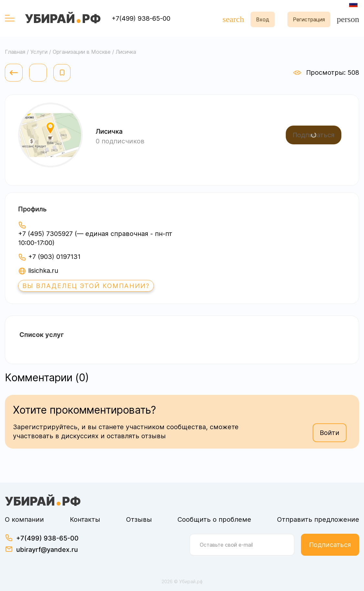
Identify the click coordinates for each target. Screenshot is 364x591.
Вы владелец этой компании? (86, 286)
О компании (24, 519)
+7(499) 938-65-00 (141, 18)
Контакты (85, 519)
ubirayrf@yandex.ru (47, 550)
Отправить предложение (318, 519)
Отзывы (139, 519)
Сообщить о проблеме (214, 519)
